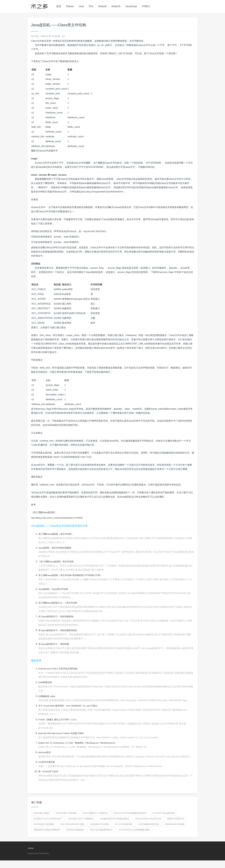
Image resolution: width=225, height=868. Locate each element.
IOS (91, 6)
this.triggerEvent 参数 (72, 824)
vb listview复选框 (123, 824)
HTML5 (146, 6)
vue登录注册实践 (47, 762)
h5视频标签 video (47, 696)
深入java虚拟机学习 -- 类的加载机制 (57, 617)
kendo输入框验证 (42, 813)
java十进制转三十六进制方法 (95, 813)
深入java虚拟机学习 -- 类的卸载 (55, 644)
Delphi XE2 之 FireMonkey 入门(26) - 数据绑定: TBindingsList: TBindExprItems (79, 743)
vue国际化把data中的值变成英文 (114, 819)
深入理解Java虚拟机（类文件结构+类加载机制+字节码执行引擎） (72, 575)
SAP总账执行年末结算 (99, 824)
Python (70, 6)
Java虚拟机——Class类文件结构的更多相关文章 (59, 526)
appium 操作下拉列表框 (66, 813)
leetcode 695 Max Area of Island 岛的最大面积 (62, 733)
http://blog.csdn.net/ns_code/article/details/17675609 (58, 518)
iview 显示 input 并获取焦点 (81, 819)
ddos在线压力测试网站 (44, 824)
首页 (59, 6)
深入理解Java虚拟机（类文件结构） (57, 534)
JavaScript (131, 6)
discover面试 (45, 752)
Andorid (102, 6)
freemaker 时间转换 (175, 824)
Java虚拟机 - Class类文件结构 (54, 589)
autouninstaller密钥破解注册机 (134, 830)
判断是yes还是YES (176, 819)
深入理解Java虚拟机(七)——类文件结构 (59, 603)
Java (81, 6)
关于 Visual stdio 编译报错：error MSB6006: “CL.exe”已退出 (70, 706)
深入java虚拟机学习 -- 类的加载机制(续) (59, 630)
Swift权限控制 (46, 682)
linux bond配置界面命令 (101, 830)
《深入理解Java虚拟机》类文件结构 (57, 562)
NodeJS (116, 6)
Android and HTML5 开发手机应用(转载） (60, 669)
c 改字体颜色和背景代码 (148, 824)
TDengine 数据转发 (75, 830)
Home (30, 848)
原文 (64, 36)
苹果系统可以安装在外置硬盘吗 (47, 830)
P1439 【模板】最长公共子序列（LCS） (59, 720)
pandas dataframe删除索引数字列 (130, 813)
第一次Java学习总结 (49, 772)
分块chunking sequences (148, 819)
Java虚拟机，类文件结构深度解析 (56, 548)
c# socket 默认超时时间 (163, 813)
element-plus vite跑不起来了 (48, 819)
